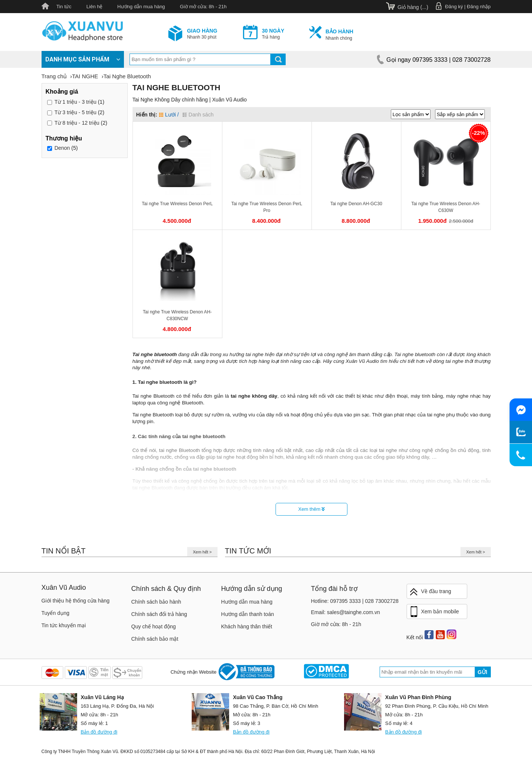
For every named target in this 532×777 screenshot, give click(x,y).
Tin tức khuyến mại (64, 625)
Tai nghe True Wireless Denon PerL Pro (267, 207)
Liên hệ (94, 7)
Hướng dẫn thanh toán (248, 614)
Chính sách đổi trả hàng (159, 614)
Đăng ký (454, 7)
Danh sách (198, 115)
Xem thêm (312, 509)
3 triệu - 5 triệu (75, 112)
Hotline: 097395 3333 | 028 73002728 (355, 601)
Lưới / (169, 115)
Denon (62, 148)
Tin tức (64, 7)
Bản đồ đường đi (99, 732)
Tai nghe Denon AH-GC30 (356, 204)
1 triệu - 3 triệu (75, 102)
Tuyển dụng (56, 613)
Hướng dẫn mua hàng (141, 7)
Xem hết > (202, 552)
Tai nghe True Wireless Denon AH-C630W (446, 207)
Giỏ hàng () (413, 7)
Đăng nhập (479, 7)
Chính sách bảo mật (155, 639)
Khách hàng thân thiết (247, 626)
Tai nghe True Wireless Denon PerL (177, 204)
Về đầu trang (430, 592)
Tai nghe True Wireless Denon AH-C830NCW (177, 315)
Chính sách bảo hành (156, 602)
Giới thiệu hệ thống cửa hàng (76, 601)
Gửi (483, 672)
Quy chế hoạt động (154, 626)
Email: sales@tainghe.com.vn (346, 612)
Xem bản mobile (434, 612)
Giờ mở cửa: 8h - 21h (203, 7)
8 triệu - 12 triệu (77, 123)
